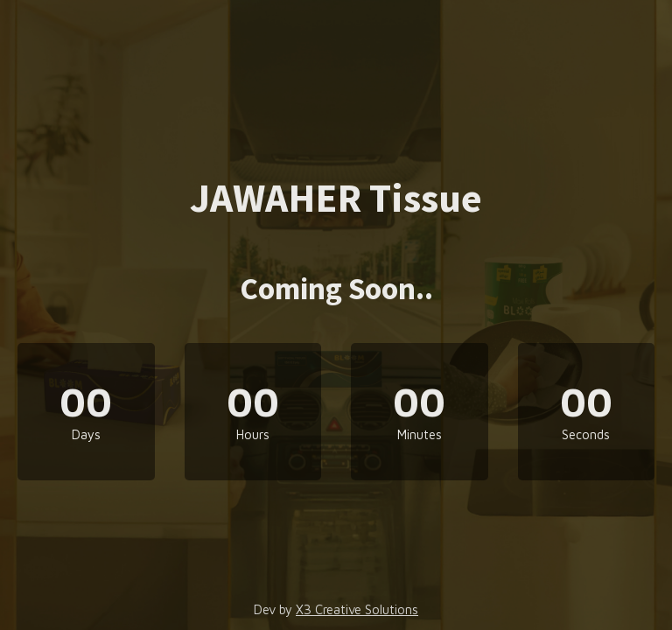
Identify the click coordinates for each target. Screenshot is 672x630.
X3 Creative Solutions (357, 609)
